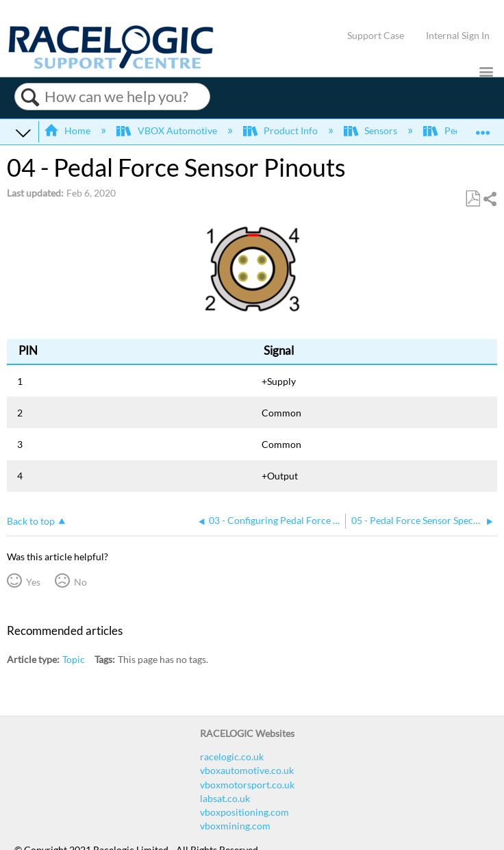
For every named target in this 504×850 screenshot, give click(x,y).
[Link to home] (111, 65)
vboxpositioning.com (244, 812)
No (80, 582)
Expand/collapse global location (483, 128)
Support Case (376, 35)
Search (30, 97)
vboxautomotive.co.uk (247, 770)
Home (68, 130)
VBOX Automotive (167, 130)
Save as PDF (473, 199)
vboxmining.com (235, 826)
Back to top (31, 521)
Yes (33, 582)
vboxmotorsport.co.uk (247, 785)
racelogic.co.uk (232, 757)
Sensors (371, 130)
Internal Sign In (458, 35)
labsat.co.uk (225, 798)
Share (490, 199)
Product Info (281, 130)
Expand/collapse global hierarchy (23, 132)
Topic (74, 659)
